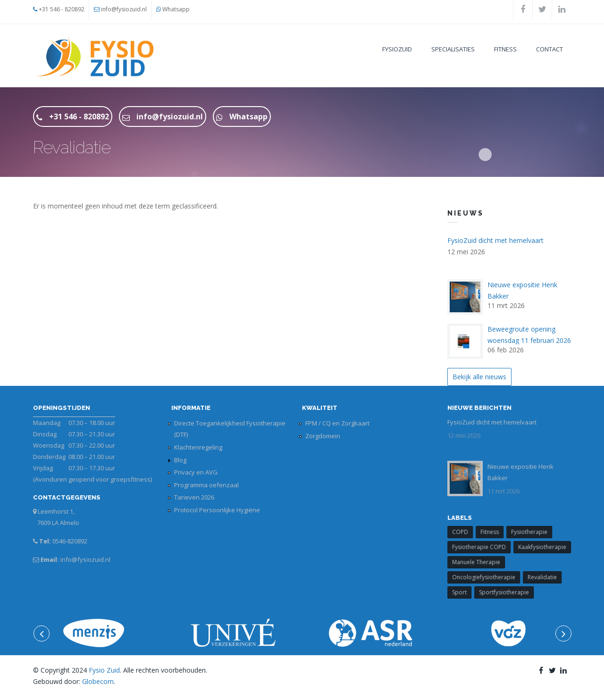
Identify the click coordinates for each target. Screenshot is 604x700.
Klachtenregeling (198, 447)
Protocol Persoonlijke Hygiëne (217, 510)
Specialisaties (453, 49)
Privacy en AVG (196, 472)
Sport (465, 592)
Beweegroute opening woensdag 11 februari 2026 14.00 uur (529, 340)
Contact (549, 49)
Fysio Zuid (104, 670)
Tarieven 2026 (194, 497)
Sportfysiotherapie (509, 592)
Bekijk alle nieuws (479, 377)
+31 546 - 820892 (62, 9)
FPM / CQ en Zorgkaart (337, 423)
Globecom (98, 681)
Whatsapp (176, 9)
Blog (180, 460)
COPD (465, 532)
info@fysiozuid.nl (124, 9)
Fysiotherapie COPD (484, 547)
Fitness (505, 49)
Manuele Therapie (481, 562)
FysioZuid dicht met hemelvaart (495, 240)
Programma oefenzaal (206, 485)
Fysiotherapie (534, 532)
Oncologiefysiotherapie (489, 577)
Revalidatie (547, 577)
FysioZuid (397, 49)
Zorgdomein (323, 436)
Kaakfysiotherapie (547, 547)
